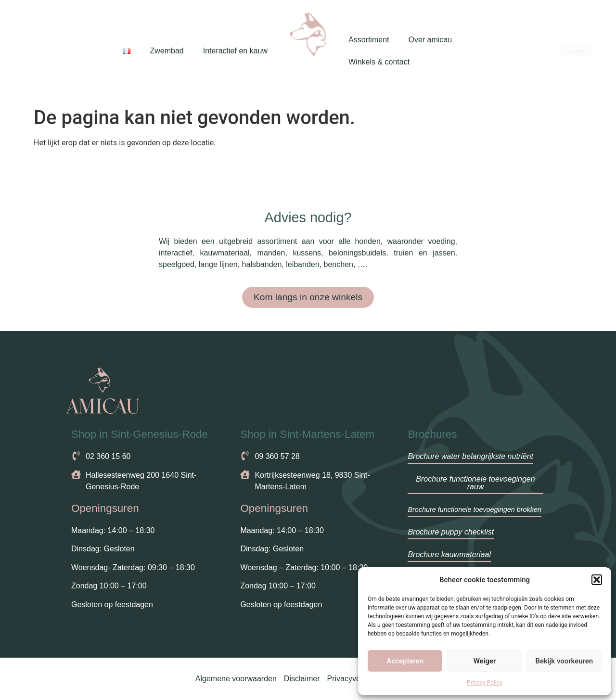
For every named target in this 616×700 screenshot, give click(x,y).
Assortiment (369, 40)
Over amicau (430, 40)
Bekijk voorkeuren (564, 661)
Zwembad (167, 51)
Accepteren (405, 661)
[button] (597, 580)
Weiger (485, 661)
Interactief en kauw (235, 51)
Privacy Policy (485, 683)
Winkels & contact (379, 62)
